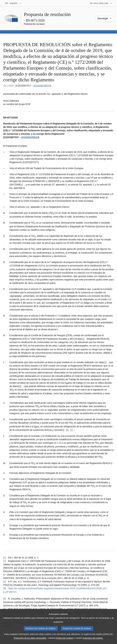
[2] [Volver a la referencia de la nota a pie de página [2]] (5, 561)
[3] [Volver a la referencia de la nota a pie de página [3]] (5, 582)
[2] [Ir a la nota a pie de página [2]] (83, 339)
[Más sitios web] (101, 3)
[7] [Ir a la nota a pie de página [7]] (72, 430)
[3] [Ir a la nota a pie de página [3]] (105, 362)
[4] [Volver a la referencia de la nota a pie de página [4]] (5, 588)
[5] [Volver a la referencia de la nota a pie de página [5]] (5, 599)
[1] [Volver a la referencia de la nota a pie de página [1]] (5, 558)
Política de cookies (64, 642)
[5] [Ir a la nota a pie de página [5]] (63, 430)
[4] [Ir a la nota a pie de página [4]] (20, 386)
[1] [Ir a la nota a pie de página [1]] (22, 185)
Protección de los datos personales (30, 642)
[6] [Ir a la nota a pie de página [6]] (67, 430)
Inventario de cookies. (93, 642)
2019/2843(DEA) (42, 86)
